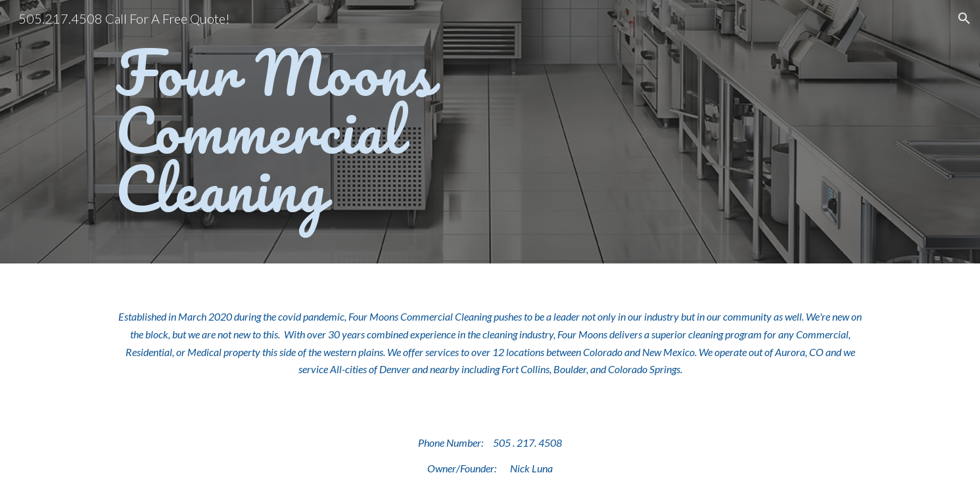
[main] (360, 132)
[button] (964, 18)
